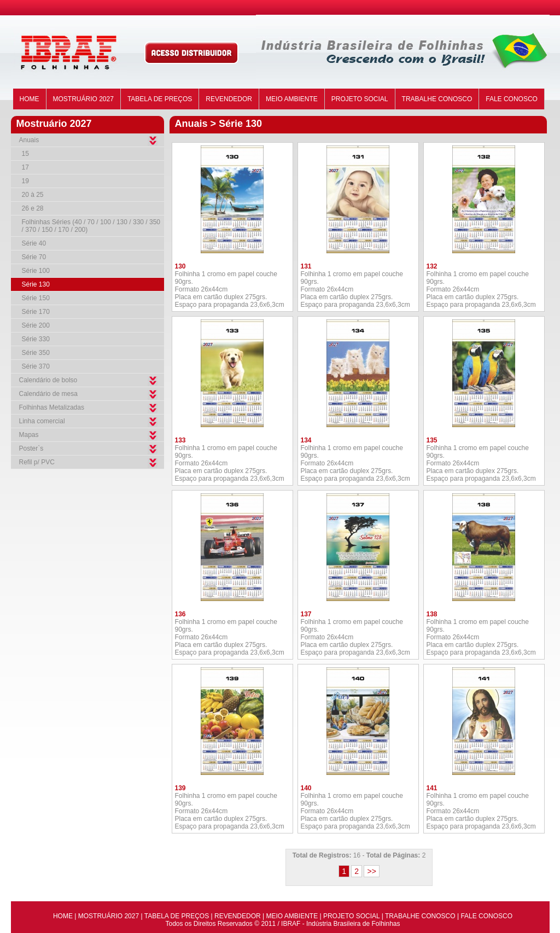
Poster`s (31, 448)
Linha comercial (42, 421)
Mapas (29, 435)
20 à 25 (33, 195)
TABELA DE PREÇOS (160, 99)
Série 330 (36, 339)
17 (25, 167)
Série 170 (36, 312)
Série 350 (36, 353)
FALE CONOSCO (512, 99)
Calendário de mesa (48, 394)
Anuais (29, 140)
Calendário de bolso (48, 380)
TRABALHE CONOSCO (437, 99)
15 (25, 154)
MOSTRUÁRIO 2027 (83, 99)
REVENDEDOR (229, 99)
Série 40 (34, 243)
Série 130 (36, 284)
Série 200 (36, 325)
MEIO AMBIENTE (292, 99)
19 (25, 181)
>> (371, 871)
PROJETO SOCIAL (360, 99)
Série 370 (36, 366)
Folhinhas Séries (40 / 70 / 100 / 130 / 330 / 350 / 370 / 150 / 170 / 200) (91, 226)
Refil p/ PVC (37, 462)
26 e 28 (33, 208)
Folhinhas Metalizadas (52, 407)
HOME (30, 99)
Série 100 (36, 271)
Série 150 (36, 298)
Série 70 (34, 257)
